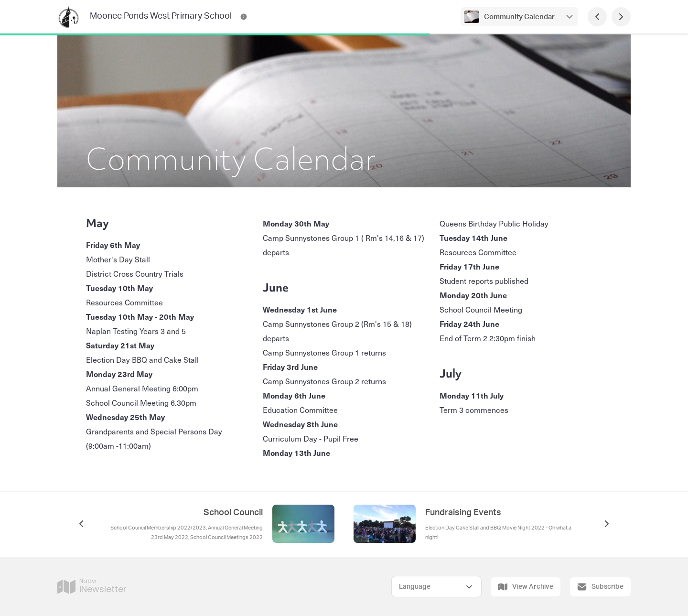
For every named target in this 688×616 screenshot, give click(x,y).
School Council (233, 513)
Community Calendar (519, 17)
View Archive (526, 587)
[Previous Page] (597, 17)
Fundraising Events (463, 513)
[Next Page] (621, 17)
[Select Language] (436, 587)
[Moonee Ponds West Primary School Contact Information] (244, 17)
